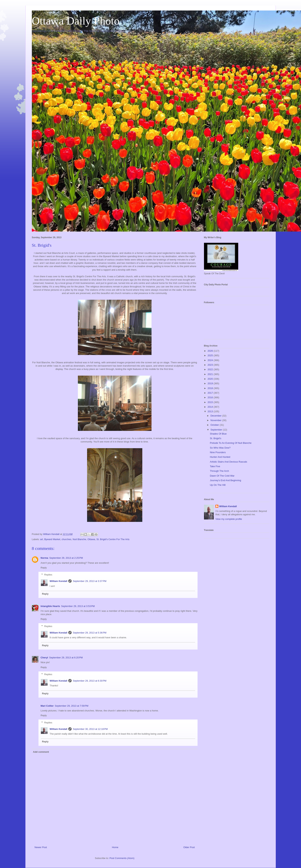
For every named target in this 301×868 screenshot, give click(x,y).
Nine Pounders (218, 452)
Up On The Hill (218, 485)
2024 (211, 360)
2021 (211, 374)
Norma (44, 558)
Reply (44, 568)
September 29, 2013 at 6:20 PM (66, 658)
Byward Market (52, 539)
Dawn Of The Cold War (222, 476)
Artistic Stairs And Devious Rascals (228, 462)
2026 (211, 351)
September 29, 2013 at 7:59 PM (71, 706)
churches (66, 539)
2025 (211, 355)
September (217, 430)
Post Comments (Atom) (122, 858)
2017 (211, 393)
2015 (211, 402)
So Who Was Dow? (220, 448)
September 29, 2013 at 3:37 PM (89, 581)
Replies (48, 575)
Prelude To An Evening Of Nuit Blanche (231, 443)
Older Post (189, 847)
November (216, 420)
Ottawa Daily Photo (76, 21)
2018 (211, 388)
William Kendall (59, 581)
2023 (211, 365)
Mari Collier (47, 706)
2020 (211, 379)
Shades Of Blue (218, 434)
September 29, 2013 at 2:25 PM (66, 558)
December (216, 416)
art (42, 539)
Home (115, 847)
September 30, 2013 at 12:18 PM (90, 729)
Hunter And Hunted (220, 457)
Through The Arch (219, 471)
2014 (211, 407)
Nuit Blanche (79, 539)
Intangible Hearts (50, 606)
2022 (211, 369)
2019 (211, 383)
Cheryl (44, 658)
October (215, 425)
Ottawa (91, 539)
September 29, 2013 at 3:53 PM (78, 606)
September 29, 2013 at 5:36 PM (89, 633)
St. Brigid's (216, 438)
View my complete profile (229, 519)
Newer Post (41, 847)
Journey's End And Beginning (225, 480)
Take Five (215, 466)
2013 (211, 411)
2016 (211, 397)
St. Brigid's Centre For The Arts (113, 539)
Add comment (41, 752)
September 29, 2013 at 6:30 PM (89, 681)
